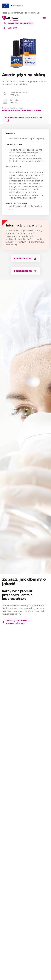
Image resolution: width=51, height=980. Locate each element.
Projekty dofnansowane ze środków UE (22, 13)
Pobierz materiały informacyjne (24, 119)
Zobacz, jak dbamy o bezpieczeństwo (16, 622)
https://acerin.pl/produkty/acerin (21, 111)
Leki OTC (10, 28)
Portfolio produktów (19, 23)
